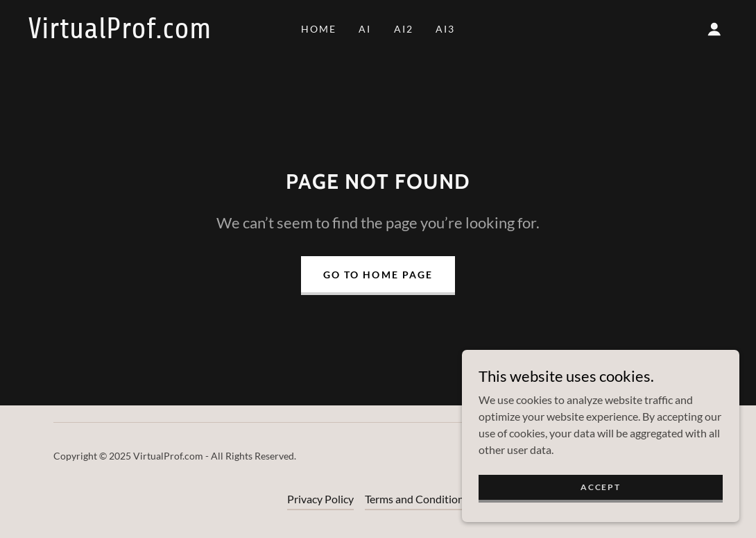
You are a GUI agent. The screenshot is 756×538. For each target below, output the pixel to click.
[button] (714, 29)
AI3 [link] (445, 29)
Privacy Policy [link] (320, 499)
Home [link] (319, 29)
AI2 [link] (404, 29)
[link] (122, 34)
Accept (600, 497)
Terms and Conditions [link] (417, 499)
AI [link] (365, 29)
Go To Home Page (378, 275)
